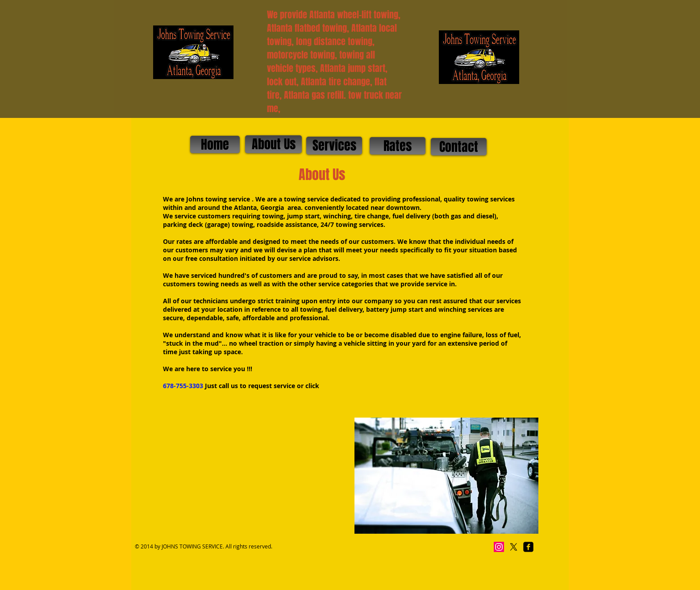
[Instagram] (499, 547)
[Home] (215, 144)
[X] (514, 547)
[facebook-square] (528, 547)
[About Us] (273, 144)
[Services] (334, 146)
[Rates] (398, 146)
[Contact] (459, 147)
